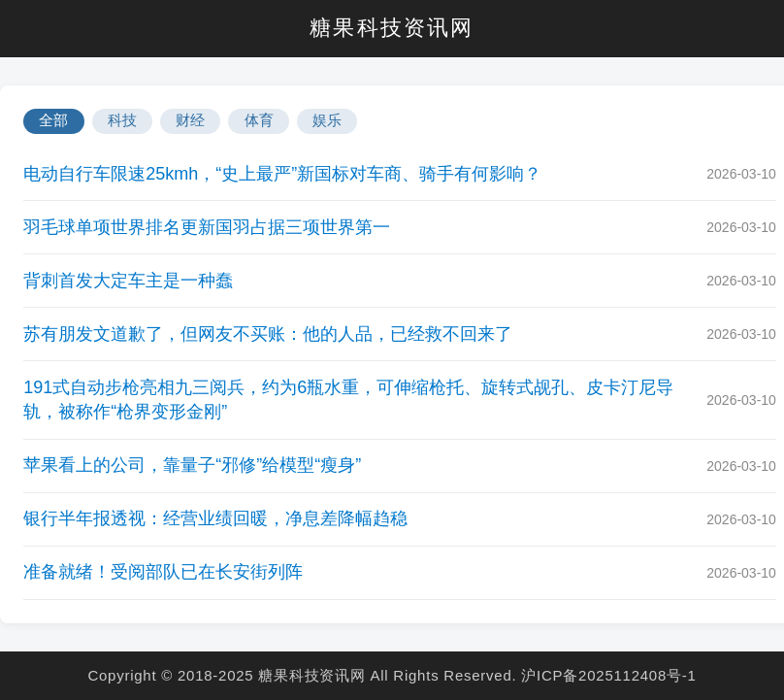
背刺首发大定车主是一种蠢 (128, 281)
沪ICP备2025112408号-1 (608, 675)
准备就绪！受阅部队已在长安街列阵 (163, 572)
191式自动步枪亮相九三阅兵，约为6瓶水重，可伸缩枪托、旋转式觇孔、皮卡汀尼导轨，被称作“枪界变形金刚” (348, 400)
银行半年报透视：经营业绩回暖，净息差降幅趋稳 (215, 518)
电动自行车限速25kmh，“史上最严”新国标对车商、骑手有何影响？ (282, 174)
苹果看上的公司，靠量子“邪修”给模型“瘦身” (192, 465)
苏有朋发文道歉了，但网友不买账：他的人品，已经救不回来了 (268, 334)
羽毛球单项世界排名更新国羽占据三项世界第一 (207, 227)
